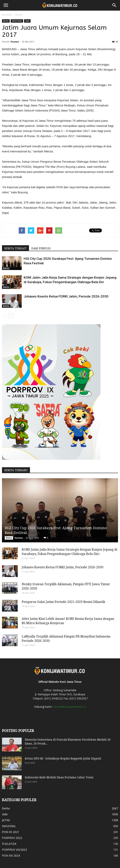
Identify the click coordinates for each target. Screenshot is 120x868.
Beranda (7, 15)
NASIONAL (17, 21)
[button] (114, 5)
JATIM (6, 820)
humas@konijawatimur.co (69, 707)
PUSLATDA (9, 844)
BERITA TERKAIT (15, 248)
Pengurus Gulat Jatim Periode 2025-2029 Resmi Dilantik (63, 602)
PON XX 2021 (11, 832)
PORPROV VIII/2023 (14, 850)
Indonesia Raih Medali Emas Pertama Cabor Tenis (59, 777)
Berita (19, 15)
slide (27, 21)
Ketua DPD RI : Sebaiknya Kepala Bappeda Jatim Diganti (63, 758)
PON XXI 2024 (11, 856)
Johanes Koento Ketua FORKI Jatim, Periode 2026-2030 (66, 296)
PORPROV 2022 (12, 838)
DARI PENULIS (41, 248)
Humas (15, 42)
